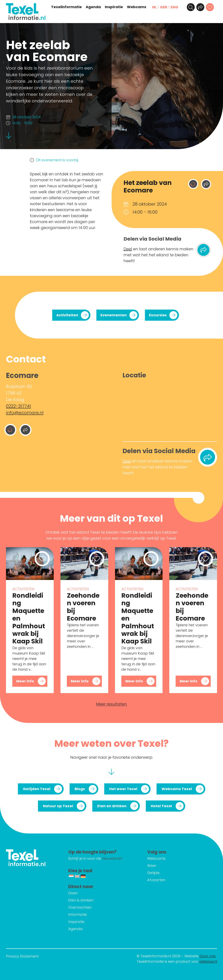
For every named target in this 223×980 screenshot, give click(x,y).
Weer (152, 866)
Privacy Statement (22, 956)
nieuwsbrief (112, 858)
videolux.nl (208, 961)
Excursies (158, 315)
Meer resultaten (111, 704)
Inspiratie (114, 7)
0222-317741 (19, 406)
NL (154, 7)
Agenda (93, 7)
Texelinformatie (66, 7)
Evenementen (114, 315)
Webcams (137, 7)
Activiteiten (67, 315)
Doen (73, 893)
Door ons (208, 956)
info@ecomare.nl (25, 413)
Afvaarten (156, 880)
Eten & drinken (81, 900)
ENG (174, 7)
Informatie (77, 914)
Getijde (153, 873)
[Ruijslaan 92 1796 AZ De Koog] (170, 409)
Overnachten (80, 907)
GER (164, 7)
